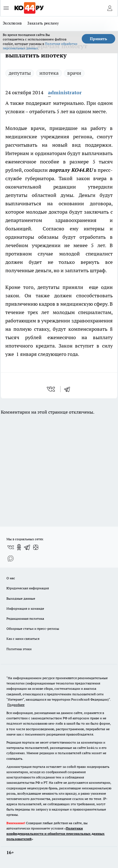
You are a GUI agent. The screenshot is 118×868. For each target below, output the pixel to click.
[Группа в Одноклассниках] (19, 547)
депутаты (20, 73)
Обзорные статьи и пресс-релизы (33, 629)
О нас (11, 578)
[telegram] (69, 389)
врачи (74, 73)
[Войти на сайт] (110, 8)
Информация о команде (25, 608)
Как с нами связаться (23, 639)
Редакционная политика (25, 619)
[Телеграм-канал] (27, 547)
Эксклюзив (12, 23)
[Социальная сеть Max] (11, 558)
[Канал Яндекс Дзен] (36, 547)
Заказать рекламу (43, 23)
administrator (65, 92)
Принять (98, 39)
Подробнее (16, 705)
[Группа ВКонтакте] (11, 547)
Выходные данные (21, 598)
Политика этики (19, 649)
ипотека (49, 73)
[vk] (51, 389)
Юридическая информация (28, 588)
